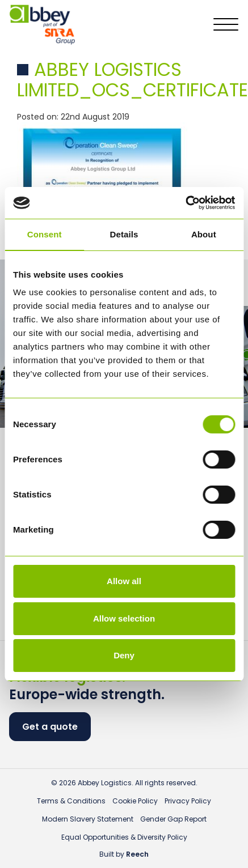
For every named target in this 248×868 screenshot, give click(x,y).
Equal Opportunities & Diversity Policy (124, 837)
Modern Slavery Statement (88, 819)
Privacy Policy (188, 801)
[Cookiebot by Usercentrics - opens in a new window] (185, 203)
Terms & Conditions (71, 801)
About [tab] (204, 234)
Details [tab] (124, 234)
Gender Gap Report (173, 819)
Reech (137, 854)
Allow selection (124, 618)
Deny (124, 655)
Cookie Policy (135, 801)
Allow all (124, 581)
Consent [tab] (45, 234)
